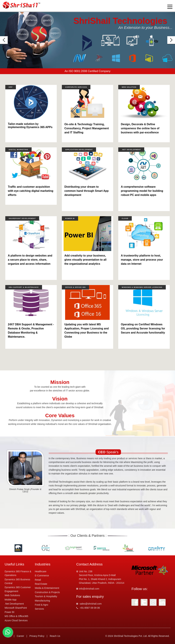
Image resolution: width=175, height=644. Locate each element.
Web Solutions (12, 595)
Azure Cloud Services (16, 620)
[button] (4, 40)
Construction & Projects (47, 592)
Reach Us (55, 636)
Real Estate (41, 584)
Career (20, 636)
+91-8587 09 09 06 (90, 608)
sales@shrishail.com (91, 604)
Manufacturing (42, 601)
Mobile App (11, 600)
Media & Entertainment (47, 588)
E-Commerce (42, 576)
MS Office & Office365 (16, 616)
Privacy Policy (37, 636)
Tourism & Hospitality (46, 596)
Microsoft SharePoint (16, 608)
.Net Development (14, 604)
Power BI (9, 612)
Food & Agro (42, 605)
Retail (38, 580)
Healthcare (41, 571)
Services (39, 609)
